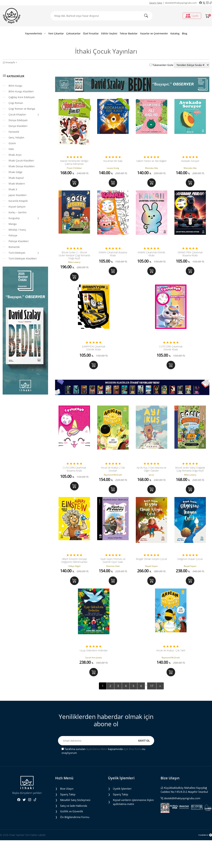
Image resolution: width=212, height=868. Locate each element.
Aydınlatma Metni (97, 777)
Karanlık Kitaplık (18, 201)
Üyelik (192, 16)
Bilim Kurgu (15, 86)
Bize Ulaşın (67, 816)
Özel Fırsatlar (91, 33)
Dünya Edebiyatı (18, 120)
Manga (13, 224)
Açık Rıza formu (133, 777)
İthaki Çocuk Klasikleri (21, 161)
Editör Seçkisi (109, 33)
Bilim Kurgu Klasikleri (21, 91)
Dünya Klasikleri (18, 126)
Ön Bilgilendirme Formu (75, 845)
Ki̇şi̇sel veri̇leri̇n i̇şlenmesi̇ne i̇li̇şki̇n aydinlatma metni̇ (133, 830)
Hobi (11, 149)
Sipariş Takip (156, 3)
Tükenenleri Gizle (161, 65)
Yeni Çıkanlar (56, 33)
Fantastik (14, 132)
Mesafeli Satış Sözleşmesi (75, 828)
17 (152, 714)
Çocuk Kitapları (24, 115)
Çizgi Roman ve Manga (22, 109)
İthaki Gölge (15, 172)
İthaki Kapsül (16, 178)
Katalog (175, 33)
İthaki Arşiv (15, 155)
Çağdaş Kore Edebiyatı (22, 97)
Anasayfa (9, 62)
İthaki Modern (17, 184)
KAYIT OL (144, 768)
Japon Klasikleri (18, 195)
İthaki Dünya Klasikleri (22, 166)
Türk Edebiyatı (24, 253)
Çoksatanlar (73, 33)
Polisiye (13, 235)
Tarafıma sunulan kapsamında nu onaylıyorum (103, 779)
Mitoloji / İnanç (17, 230)
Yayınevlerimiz (35, 33)
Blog (185, 33)
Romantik (14, 247)
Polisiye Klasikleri (19, 241)
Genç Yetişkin (16, 137)
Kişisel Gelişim (17, 207)
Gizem (12, 143)
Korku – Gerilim (18, 212)
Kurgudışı (24, 218)
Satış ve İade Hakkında (74, 833)
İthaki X (13, 189)
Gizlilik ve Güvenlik (72, 839)
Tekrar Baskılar (129, 33)
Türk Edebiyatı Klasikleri (23, 258)
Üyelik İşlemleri (122, 816)
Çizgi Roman (16, 103)
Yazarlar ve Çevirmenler (154, 33)
